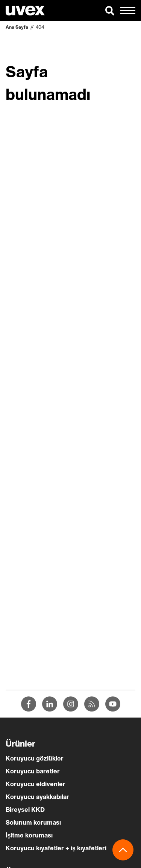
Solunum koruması (33, 822)
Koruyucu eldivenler (36, 784)
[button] (110, 11)
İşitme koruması (29, 835)
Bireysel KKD (25, 810)
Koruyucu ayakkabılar (37, 797)
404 (40, 27)
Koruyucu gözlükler (35, 758)
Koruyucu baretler (33, 771)
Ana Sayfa (17, 27)
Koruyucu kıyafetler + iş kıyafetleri (56, 848)
